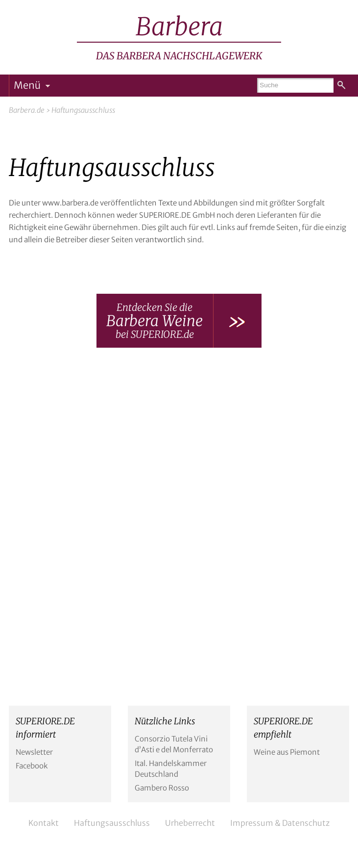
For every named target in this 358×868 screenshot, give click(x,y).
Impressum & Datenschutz (280, 823)
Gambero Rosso (162, 788)
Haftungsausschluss (112, 823)
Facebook (32, 766)
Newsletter (34, 752)
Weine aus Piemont (287, 752)
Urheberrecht (190, 823)
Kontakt (44, 823)
